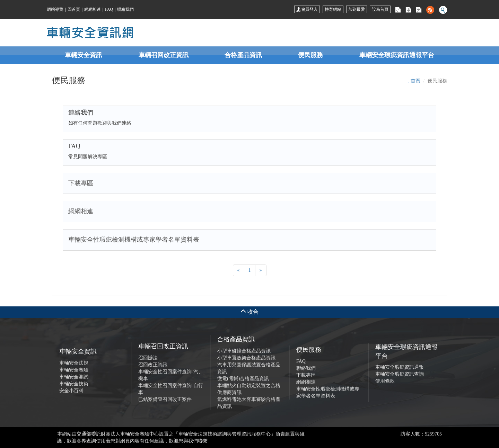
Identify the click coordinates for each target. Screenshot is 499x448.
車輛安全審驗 (74, 370)
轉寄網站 (333, 9)
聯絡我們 (125, 9)
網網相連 (93, 9)
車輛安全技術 (74, 384)
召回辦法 (148, 358)
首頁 (415, 81)
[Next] (261, 270)
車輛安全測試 (74, 377)
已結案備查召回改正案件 (165, 399)
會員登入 (307, 10)
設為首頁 (380, 9)
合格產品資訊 (243, 55)
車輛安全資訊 (84, 55)
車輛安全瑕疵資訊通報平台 (397, 55)
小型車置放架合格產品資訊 (246, 358)
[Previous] (239, 270)
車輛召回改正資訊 (164, 55)
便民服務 (310, 55)
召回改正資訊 (153, 365)
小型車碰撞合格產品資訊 (244, 351)
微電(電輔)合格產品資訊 (243, 379)
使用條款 (385, 381)
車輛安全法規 (74, 363)
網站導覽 (55, 9)
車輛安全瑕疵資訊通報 (400, 367)
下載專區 (306, 375)
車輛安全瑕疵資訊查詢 (400, 374)
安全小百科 (71, 391)
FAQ (109, 9)
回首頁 (74, 9)
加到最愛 (357, 9)
